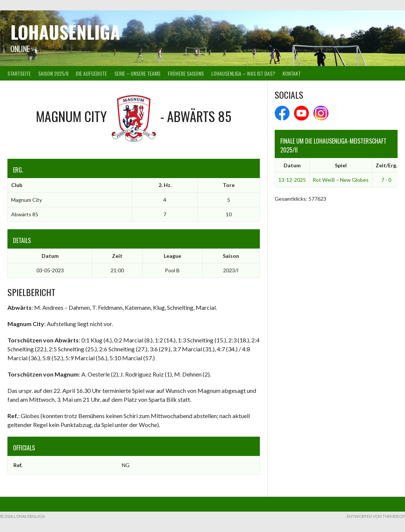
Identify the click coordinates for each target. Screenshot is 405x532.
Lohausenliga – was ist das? (243, 73)
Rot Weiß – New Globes (341, 180)
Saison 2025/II (53, 73)
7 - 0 (386, 180)
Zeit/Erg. (386, 165)
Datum (292, 165)
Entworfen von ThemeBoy (376, 516)
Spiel (341, 165)
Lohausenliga (65, 32)
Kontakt (292, 73)
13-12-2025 (292, 180)
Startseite (19, 73)
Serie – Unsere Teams (137, 73)
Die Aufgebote (91, 73)
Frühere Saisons (186, 73)
